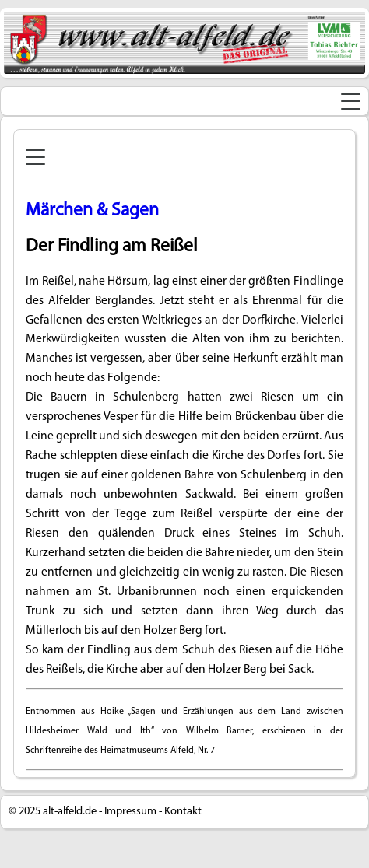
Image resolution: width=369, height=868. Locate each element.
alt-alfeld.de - (72, 812)
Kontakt (183, 812)
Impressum (130, 812)
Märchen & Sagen (92, 211)
